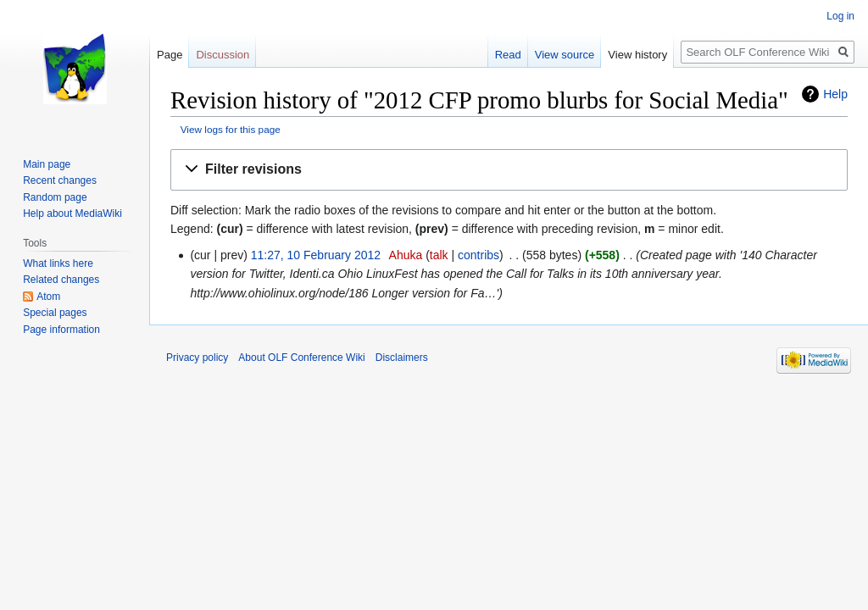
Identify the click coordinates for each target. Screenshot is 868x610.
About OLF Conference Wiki (301, 358)
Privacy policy (197, 358)
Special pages (55, 313)
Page (170, 55)
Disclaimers (402, 358)
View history (637, 55)
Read (508, 55)
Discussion (223, 55)
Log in (840, 16)
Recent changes (60, 180)
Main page (47, 164)
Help (835, 94)
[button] (509, 170)
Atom (48, 297)
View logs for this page (231, 129)
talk (439, 255)
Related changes (61, 280)
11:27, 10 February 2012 (316, 255)
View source (565, 55)
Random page (55, 197)
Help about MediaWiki (72, 213)
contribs (479, 255)
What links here (58, 263)
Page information (61, 330)
